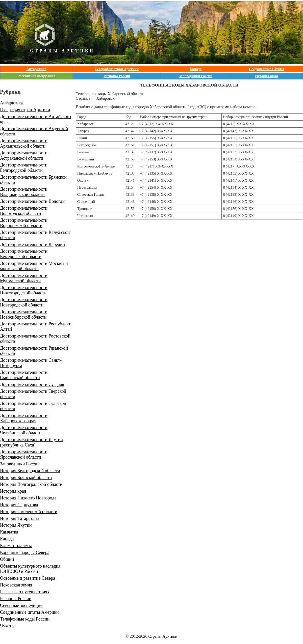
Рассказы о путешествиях (25, 592)
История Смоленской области (29, 512)
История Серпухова (19, 505)
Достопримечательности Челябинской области (24, 430)
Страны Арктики (163, 636)
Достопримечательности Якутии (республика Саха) (31, 442)
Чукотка (8, 626)
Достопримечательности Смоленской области (24, 375)
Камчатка (9, 532)
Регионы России (117, 76)
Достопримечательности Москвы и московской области (34, 266)
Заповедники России (196, 76)
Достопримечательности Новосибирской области (24, 314)
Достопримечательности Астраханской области (24, 156)
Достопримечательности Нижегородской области (24, 290)
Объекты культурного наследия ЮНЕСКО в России (30, 569)
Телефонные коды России (25, 619)
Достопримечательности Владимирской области (24, 192)
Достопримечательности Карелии (32, 244)
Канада (196, 69)
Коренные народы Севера (25, 552)
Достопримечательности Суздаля (32, 384)
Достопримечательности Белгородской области (24, 168)
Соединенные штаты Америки (29, 612)
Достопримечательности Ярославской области (24, 454)
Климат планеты (16, 546)
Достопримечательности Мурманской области (24, 278)
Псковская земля (16, 585)
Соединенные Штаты (267, 69)
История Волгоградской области (31, 484)
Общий (7, 559)
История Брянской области (26, 478)
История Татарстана (19, 518)
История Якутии (16, 525)
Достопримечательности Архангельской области (24, 143)
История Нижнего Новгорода (28, 498)
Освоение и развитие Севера (28, 578)
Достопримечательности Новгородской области (24, 302)
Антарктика (36, 69)
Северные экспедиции (21, 605)
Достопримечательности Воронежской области (24, 223)
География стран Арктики (117, 69)
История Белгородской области (30, 471)
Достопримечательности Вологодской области (24, 211)
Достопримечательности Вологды (33, 201)
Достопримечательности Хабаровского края (24, 418)
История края (267, 76)
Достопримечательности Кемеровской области (24, 254)
